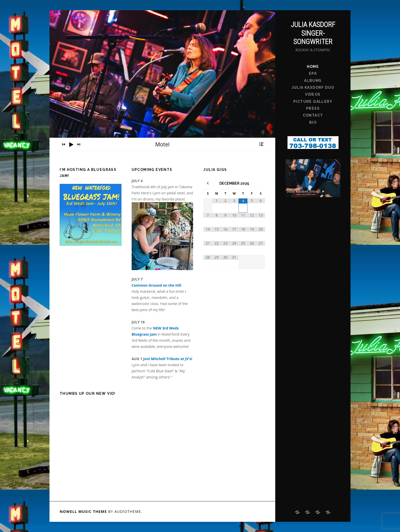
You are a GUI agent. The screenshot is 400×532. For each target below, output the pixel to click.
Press (313, 108)
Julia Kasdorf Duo (313, 87)
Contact (313, 115)
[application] (162, 144)
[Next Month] (261, 183)
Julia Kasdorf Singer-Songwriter (313, 33)
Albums (313, 81)
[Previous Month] (208, 183)
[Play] (71, 145)
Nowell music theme (83, 511)
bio (313, 122)
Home (313, 67)
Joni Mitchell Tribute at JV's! (168, 359)
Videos (313, 94)
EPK (313, 73)
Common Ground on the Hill (157, 285)
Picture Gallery (313, 102)
